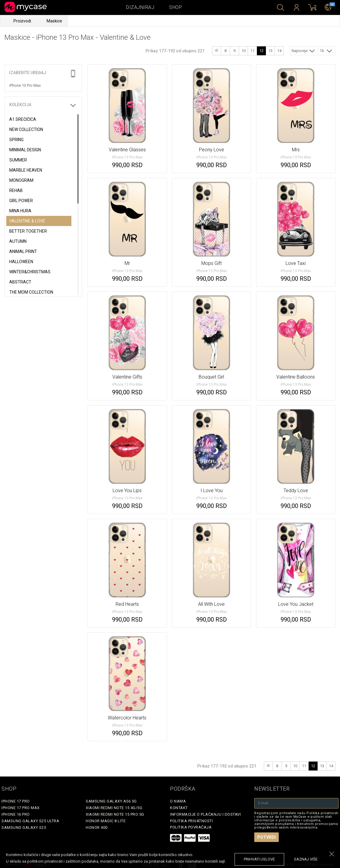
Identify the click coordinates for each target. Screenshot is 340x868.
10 (243, 51)
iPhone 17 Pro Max (21, 808)
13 (270, 51)
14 (279, 51)
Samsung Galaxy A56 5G (111, 801)
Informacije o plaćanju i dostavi (205, 814)
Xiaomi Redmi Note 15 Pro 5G (115, 814)
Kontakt (179, 808)
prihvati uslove (259, 859)
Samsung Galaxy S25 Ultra (30, 821)
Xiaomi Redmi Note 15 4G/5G (114, 808)
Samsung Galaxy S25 (24, 827)
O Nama (178, 801)
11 (252, 51)
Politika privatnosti (191, 821)
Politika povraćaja (191, 827)
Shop (176, 7)
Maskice (54, 21)
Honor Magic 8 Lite (106, 821)
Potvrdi (267, 837)
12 (261, 51)
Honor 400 (97, 827)
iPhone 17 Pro (16, 801)
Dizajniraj (140, 7)
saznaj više (306, 859)
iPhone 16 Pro (16, 814)
